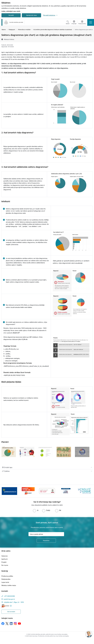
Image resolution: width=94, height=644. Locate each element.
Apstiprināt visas (32, 15)
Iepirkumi (4, 559)
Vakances (5, 556)
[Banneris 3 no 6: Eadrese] (47, 491)
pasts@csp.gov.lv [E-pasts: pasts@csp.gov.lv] (9, 599)
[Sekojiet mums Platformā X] (7, 624)
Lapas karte (5, 582)
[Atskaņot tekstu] (9, 39)
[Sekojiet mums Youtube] (19, 623)
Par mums (5, 565)
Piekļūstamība (6, 579)
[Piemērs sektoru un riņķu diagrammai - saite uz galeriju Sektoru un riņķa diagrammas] (9, 452)
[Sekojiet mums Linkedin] (11, 624)
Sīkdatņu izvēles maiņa (9, 585)
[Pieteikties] (46, 541)
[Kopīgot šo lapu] (47, 471)
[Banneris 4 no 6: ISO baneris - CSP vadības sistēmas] (66, 491)
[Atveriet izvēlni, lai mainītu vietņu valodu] (74, 23)
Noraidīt (11, 15)
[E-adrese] (5, 606)
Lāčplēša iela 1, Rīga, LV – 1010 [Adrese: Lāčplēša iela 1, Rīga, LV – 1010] (14, 602)
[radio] (36, 510)
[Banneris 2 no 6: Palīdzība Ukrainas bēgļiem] (28, 491)
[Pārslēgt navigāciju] (91, 22)
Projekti (4, 562)
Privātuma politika (7, 576)
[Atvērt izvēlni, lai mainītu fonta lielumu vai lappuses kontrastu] (82, 23)
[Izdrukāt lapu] (47, 467)
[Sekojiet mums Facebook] (3, 624)
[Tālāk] (89, 491)
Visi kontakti (11, 612)
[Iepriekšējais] (5, 491)
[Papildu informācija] (11, 606)
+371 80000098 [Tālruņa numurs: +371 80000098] (9, 596)
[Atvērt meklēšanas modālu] (68, 23)
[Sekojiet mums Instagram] (15, 624)
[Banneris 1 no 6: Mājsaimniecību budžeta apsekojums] (9, 491)
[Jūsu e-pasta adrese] (46, 534)
